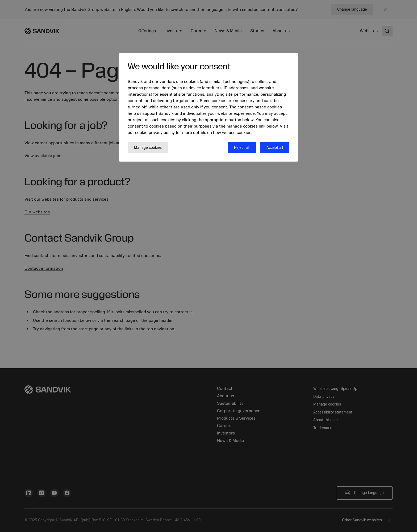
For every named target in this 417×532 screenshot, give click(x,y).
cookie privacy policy (155, 133)
